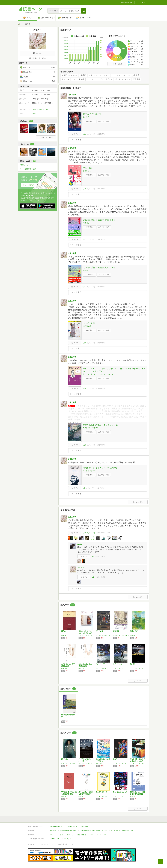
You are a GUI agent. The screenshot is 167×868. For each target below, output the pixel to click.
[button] (84, 11)
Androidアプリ (55, 839)
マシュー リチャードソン (87, 763)
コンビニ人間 (89, 323)
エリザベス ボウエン (70, 75)
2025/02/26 (101, 189)
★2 (93, 556)
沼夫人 (63, 631)
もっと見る (117, 64)
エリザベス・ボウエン (91, 428)
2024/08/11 (101, 343)
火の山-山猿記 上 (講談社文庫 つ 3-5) (99, 267)
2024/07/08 (101, 445)
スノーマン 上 (117, 664)
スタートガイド (72, 827)
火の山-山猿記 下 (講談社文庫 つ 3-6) (99, 220)
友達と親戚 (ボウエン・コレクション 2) (100, 425)
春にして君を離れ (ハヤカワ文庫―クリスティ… (138, 761)
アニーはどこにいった (120, 792)
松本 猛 (81, 796)
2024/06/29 (100, 488)
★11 (84, 134)
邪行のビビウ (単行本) (93, 114)
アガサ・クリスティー (137, 763)
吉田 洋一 (64, 796)
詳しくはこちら (29, 185)
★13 (84, 445)
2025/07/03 (101, 134)
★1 (93, 577)
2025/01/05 (101, 239)
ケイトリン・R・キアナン (69, 763)
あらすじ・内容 (104, 121)
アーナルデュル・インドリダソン (99, 79)
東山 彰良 (137, 79)
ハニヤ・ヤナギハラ (119, 763)
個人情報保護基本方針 (68, 831)
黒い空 (132, 664)
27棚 (34, 114)
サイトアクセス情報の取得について (123, 831)
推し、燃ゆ (88, 168)
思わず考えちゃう (102, 792)
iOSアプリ (67, 839)
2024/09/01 (101, 287)
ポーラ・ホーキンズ (123, 79)
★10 (84, 533)
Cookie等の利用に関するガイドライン (93, 831)
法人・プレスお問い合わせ (77, 835)
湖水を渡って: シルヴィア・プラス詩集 (100, 468)
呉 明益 (136, 75)
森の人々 (116, 759)
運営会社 (53, 831)
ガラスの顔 (99, 631)
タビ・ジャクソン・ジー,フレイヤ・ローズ (98, 374)
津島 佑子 (86, 223)
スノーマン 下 (100, 664)
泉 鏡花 (83, 75)
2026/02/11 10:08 (104, 533)
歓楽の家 (116, 631)
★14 (84, 388)
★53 (84, 189)
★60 (84, 343)
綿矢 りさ (65, 79)
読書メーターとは (56, 827)
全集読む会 (24, 165)
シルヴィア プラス (89, 471)
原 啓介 (133, 796)
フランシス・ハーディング (99, 75)
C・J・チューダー (119, 796)
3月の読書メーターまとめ (38, 58)
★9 (84, 488)
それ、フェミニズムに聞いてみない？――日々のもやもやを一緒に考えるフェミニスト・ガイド (114, 370)
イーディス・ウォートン (121, 75)
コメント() (91, 134)
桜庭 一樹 (99, 763)
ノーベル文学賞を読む (28, 169)
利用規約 (85, 827)
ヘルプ (52, 835)
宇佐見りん (87, 171)
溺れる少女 (65, 759)
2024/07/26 (101, 388)
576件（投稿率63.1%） (40, 109)
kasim (80, 544)
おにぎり (72, 94)
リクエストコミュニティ (99, 835)
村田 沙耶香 (87, 326)
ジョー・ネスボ (78, 79)
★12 (84, 239)
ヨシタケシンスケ (102, 796)
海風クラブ (134, 631)
